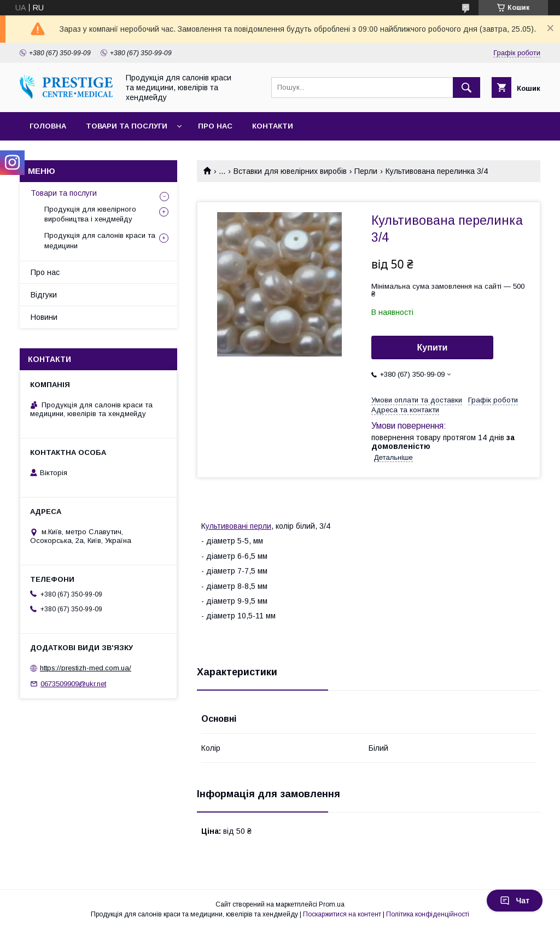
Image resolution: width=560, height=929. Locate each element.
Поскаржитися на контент (342, 914)
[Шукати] (466, 87)
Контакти (273, 126)
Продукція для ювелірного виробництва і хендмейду (90, 214)
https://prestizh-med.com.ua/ (86, 668)
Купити (433, 347)
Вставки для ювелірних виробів (290, 171)
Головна (48, 126)
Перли (366, 171)
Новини (44, 317)
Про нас (215, 126)
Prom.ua (332, 904)
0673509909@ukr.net (73, 684)
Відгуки (44, 295)
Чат (515, 901)
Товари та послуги (127, 126)
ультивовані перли (238, 526)
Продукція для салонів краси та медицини (100, 240)
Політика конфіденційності (428, 914)
